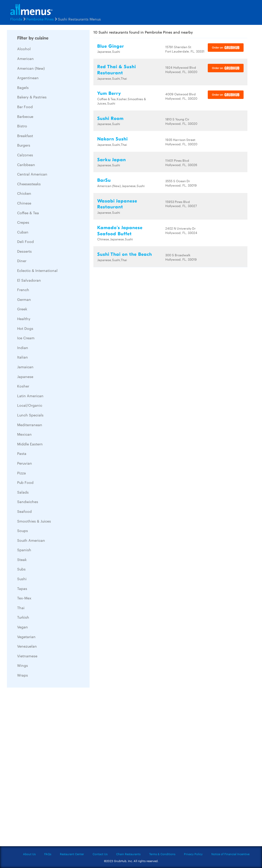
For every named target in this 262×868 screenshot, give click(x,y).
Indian (23, 348)
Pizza (21, 473)
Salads (23, 492)
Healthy (24, 319)
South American (31, 540)
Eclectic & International (37, 270)
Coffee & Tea (28, 213)
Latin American (30, 396)
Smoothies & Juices (34, 521)
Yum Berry (109, 93)
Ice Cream (26, 338)
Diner (22, 261)
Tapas (22, 588)
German (24, 299)
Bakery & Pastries (32, 97)
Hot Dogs (25, 328)
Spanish (24, 550)
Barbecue (25, 116)
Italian (23, 357)
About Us (29, 854)
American (25, 58)
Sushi (22, 579)
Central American (32, 174)
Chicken (24, 193)
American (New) (31, 68)
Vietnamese (27, 656)
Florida (16, 19)
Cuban (23, 232)
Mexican (24, 434)
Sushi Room (110, 119)
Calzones (25, 155)
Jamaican (25, 367)
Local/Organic (30, 405)
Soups (23, 530)
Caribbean (26, 165)
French (23, 290)
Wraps (23, 675)
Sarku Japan (112, 160)
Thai (21, 608)
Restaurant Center (72, 854)
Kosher (23, 386)
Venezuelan (27, 646)
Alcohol (24, 49)
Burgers (24, 145)
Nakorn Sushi (112, 139)
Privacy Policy (193, 854)
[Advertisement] (45, 768)
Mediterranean (30, 425)
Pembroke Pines (40, 19)
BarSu (104, 180)
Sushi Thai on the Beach (125, 254)
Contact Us (100, 854)
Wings (23, 665)
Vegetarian (26, 637)
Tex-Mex (24, 598)
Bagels (23, 87)
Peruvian (25, 463)
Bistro (22, 126)
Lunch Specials (30, 415)
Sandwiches (28, 502)
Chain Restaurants (128, 854)
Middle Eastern (30, 444)
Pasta (22, 453)
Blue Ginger (111, 46)
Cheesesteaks (29, 184)
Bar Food (25, 107)
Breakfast (25, 136)
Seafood (24, 511)
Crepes (23, 222)
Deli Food (25, 241)
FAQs (48, 854)
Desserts (24, 251)
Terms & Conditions (162, 854)
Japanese (25, 376)
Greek (22, 309)
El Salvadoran (29, 280)
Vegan (23, 627)
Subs (21, 569)
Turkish (23, 617)
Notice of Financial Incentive (230, 854)
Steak (22, 559)
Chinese (24, 203)
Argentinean (28, 78)
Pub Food (25, 482)
